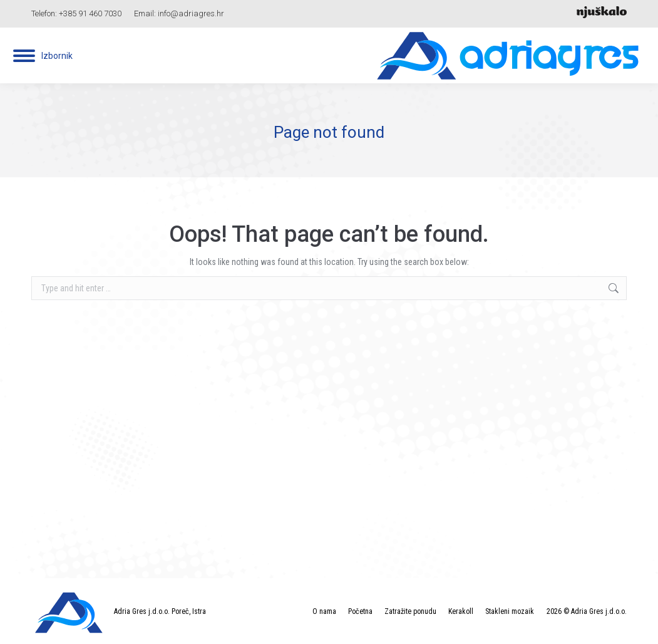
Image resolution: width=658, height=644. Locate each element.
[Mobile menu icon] (43, 56)
